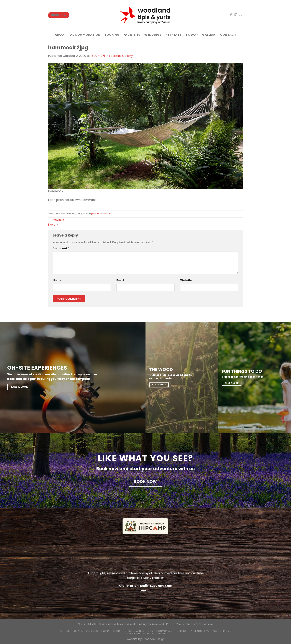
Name (57, 280)
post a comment (101, 214)
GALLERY (209, 35)
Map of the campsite (140, 634)
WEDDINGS (153, 35)
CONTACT (228, 35)
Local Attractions (85, 631)
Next (53, 225)
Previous (56, 220)
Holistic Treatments (188, 631)
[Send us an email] (241, 15)
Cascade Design (153, 639)
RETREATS (174, 35)
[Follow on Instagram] (236, 15)
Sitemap (160, 634)
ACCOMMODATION (85, 35)
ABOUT (60, 35)
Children (119, 631)
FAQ (207, 631)
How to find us (222, 631)
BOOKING (112, 35)
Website (186, 280)
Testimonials (164, 631)
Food (150, 631)
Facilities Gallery (121, 56)
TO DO (192, 35)
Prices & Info (135, 631)
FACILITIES (132, 35)
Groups (105, 631)
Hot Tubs (65, 631)
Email (120, 280)
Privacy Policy (175, 624)
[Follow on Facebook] (231, 15)
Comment (61, 248)
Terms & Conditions (200, 624)
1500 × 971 (98, 56)
